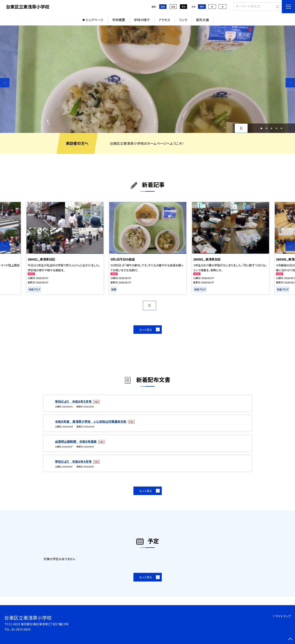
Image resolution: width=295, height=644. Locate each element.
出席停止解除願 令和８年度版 (76, 441)
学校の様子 (142, 20)
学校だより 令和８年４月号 (74, 461)
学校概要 (119, 20)
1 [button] (261, 128)
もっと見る (146, 330)
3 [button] (271, 128)
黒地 (184, 7)
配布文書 (203, 20)
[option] (147, 79)
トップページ (95, 20)
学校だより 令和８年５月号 (74, 401)
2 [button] (266, 128)
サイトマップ (283, 616)
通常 (163, 7)
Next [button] (290, 83)
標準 (202, 7)
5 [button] (281, 128)
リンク (183, 20)
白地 (173, 7)
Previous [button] (5, 83)
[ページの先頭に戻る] (290, 639)
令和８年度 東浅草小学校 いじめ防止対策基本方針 (91, 421)
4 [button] (276, 128)
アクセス (164, 20)
